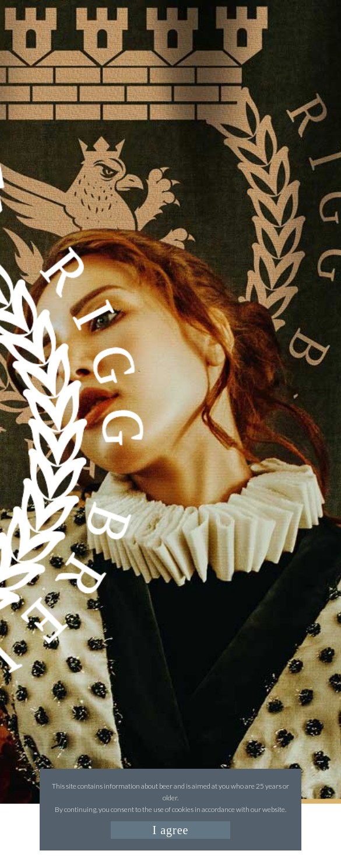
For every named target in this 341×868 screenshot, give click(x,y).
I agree (171, 830)
